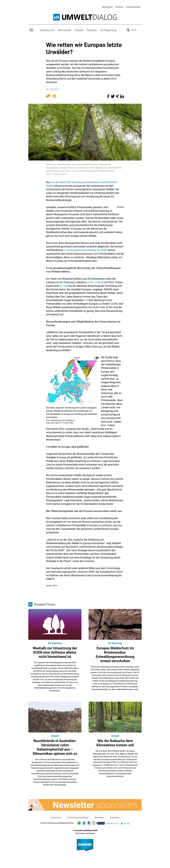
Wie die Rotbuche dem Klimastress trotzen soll (115, 742)
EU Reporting (55, 643)
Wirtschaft (65, 30)
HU (65, 285)
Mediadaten (99, 817)
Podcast (119, 7)
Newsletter (107, 7)
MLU (100, 282)
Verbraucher (47, 30)
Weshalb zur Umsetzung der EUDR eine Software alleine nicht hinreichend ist (55, 652)
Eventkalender (133, 7)
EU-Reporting (108, 30)
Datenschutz (56, 817)
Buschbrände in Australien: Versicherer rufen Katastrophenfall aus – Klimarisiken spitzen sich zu (55, 747)
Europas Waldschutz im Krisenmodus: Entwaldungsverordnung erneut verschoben (115, 654)
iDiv (92, 282)
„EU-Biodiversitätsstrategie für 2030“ (87, 250)
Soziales (92, 30)
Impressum (115, 817)
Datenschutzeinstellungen (78, 817)
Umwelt (79, 30)
